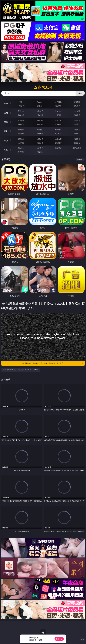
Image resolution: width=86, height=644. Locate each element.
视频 (6, 113)
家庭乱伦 (40, 139)
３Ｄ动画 (77, 111)
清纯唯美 (40, 134)
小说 (6, 141)
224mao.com (43, 87)
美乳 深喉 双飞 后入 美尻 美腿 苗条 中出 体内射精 (21, 370)
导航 (6, 150)
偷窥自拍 (21, 130)
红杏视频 (21, 152)
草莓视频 (58, 148)
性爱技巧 (77, 143)
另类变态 (77, 124)
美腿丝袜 (21, 134)
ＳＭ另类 (77, 115)
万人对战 (58, 102)
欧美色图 (58, 130)
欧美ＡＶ (58, 111)
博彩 (6, 104)
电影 (6, 122)
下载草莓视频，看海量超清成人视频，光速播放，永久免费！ (52, 363)
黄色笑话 (58, 143)
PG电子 (21, 102)
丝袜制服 (40, 115)
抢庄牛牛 (77, 106)
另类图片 (77, 134)
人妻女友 (58, 139)
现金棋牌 (58, 106)
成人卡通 (58, 120)
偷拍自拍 (40, 120)
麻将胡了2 (21, 106)
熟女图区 (58, 134)
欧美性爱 (77, 120)
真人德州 (40, 102)
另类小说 (40, 143)
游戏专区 (77, 102)
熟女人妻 (21, 115)
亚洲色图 (40, 130)
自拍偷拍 (40, 111)
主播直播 (58, 115)
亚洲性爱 (21, 120)
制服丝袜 (21, 124)
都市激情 (21, 139)
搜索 (80, 93)
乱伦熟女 (58, 124)
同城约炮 (21, 148)
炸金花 (40, 106)
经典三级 (40, 124)
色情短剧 (40, 152)
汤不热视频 (77, 148)
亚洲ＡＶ (21, 111)
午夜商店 (40, 148)
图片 (6, 131)
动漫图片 (77, 130)
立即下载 (59, 639)
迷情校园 (21, 143)
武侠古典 (77, 139)
